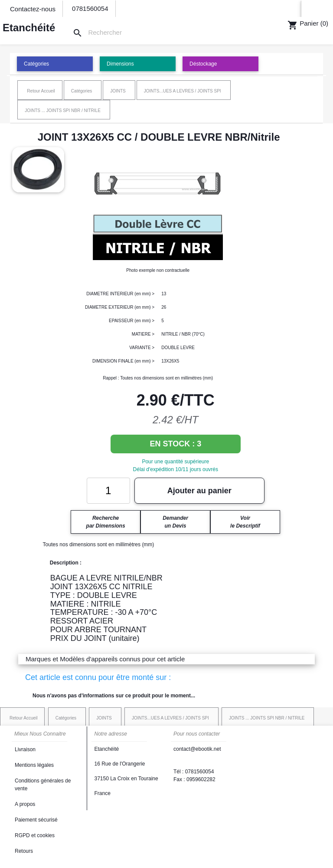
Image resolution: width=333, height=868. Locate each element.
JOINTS (118, 91)
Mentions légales (34, 765)
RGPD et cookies (35, 835)
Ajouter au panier (199, 491)
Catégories (82, 91)
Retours (24, 851)
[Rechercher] (103, 33)
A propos (25, 804)
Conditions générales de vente (43, 785)
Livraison (25, 749)
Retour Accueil (41, 91)
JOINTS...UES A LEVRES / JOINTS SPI (183, 91)
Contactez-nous (33, 9)
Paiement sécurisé (36, 820)
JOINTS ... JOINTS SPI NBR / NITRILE (62, 111)
